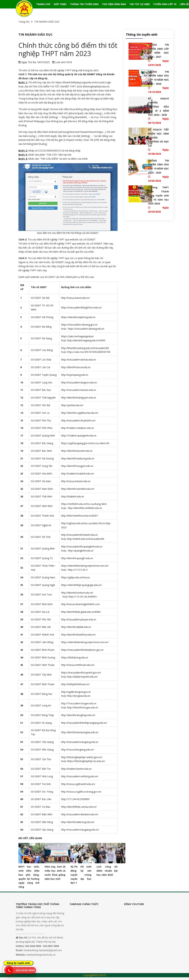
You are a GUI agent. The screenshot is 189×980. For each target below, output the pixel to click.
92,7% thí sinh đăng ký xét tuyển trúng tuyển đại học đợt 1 (81, 875)
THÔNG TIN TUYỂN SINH (84, 4)
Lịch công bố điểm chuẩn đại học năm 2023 (107, 871)
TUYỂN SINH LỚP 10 (165, 4)
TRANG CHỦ (43, 4)
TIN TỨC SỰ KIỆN (140, 4)
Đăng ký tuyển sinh (18, 963)
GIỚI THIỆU (60, 4)
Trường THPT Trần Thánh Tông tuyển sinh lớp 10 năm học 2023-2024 (158, 195)
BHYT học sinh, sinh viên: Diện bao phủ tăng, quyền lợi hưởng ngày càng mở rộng (29, 877)
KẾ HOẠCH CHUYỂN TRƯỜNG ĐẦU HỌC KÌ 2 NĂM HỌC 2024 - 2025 (158, 107)
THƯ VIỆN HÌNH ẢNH (114, 4)
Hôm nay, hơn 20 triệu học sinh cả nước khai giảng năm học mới (55, 873)
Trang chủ (24, 22)
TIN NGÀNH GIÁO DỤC (47, 22)
